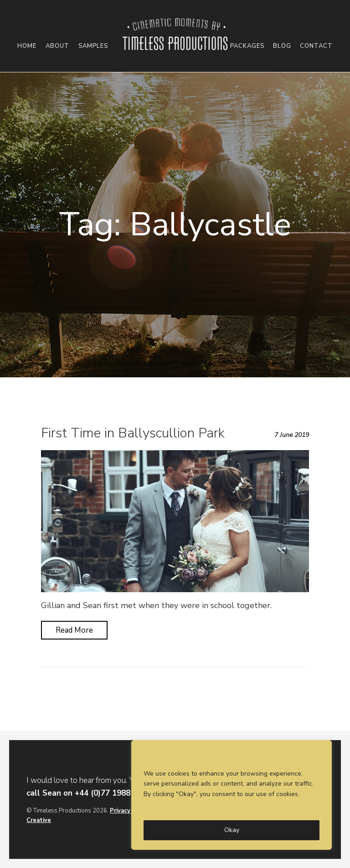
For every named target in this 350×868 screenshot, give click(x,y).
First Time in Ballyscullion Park (133, 433)
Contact (316, 46)
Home (27, 46)
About (57, 46)
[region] (232, 795)
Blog (282, 46)
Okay (232, 830)
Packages (247, 46)
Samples (93, 46)
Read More (74, 630)
